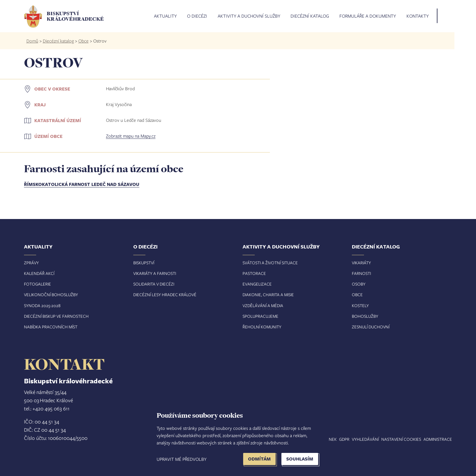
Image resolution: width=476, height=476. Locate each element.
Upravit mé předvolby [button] (182, 459)
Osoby (359, 284)
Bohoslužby (365, 316)
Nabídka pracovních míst (51, 327)
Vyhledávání (365, 439)
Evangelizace (257, 284)
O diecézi (197, 16)
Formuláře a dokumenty (368, 16)
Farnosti (361, 273)
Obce (83, 41)
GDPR (344, 439)
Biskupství (144, 263)
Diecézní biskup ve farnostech (56, 316)
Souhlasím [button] (300, 459)
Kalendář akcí (39, 273)
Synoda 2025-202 (41, 305)
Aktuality (165, 16)
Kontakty (418, 16)
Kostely (360, 305)
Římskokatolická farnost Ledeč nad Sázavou (82, 184)
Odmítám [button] (259, 459)
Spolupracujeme (260, 316)
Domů (32, 41)
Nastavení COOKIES (401, 439)
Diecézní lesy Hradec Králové (165, 295)
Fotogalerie (37, 284)
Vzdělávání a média (263, 305)
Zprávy (31, 263)
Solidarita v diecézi (154, 284)
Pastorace (254, 273)
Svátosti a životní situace (270, 263)
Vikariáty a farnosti (155, 273)
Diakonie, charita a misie (268, 295)
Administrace (438, 439)
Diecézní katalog (310, 16)
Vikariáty (361, 263)
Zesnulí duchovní (371, 327)
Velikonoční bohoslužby (51, 295)
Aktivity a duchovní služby (249, 16)
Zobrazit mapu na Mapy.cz (131, 136)
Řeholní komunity (262, 327)
